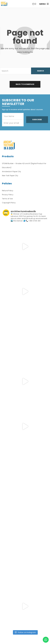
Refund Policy (8, 191)
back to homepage (25, 84)
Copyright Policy (9, 203)
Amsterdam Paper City (11, 172)
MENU (44, 4)
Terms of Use (7, 199)
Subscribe (37, 120)
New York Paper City (10, 176)
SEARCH (40, 71)
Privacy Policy (8, 195)
